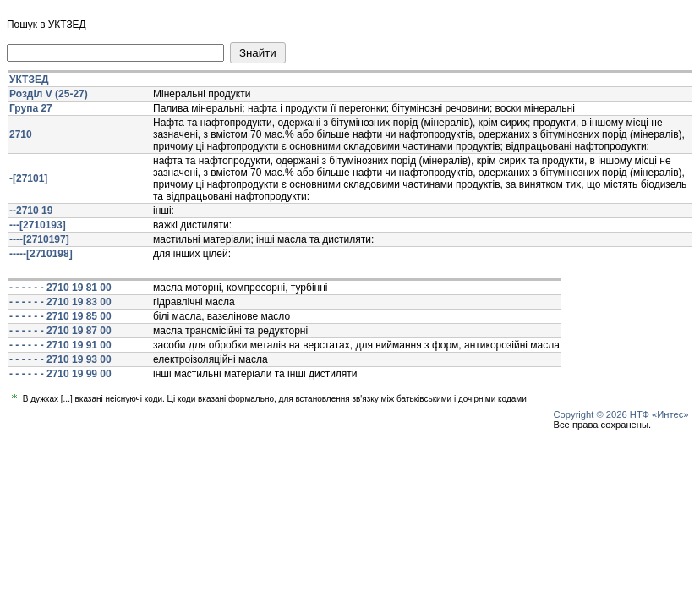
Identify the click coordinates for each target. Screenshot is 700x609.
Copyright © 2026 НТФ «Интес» (621, 414)
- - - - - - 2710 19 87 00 (60, 331)
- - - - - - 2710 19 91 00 (60, 345)
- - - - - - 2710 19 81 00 (60, 288)
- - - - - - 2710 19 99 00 (60, 374)
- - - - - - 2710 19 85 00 (60, 316)
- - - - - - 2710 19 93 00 (60, 359)
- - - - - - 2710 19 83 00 (60, 302)
